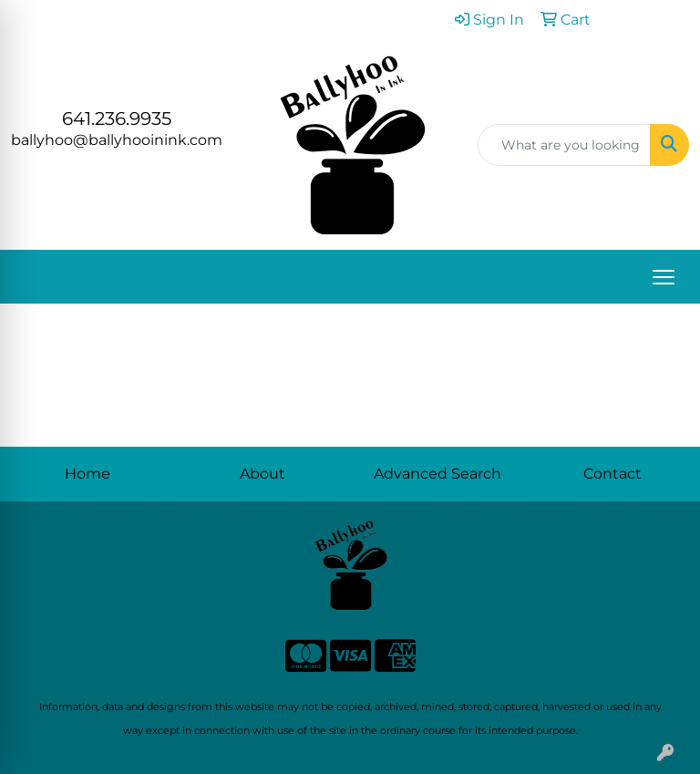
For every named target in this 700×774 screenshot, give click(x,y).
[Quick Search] (564, 145)
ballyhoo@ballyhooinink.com (117, 140)
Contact (612, 474)
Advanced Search (437, 474)
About (262, 474)
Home (87, 474)
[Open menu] (664, 277)
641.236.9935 (117, 119)
